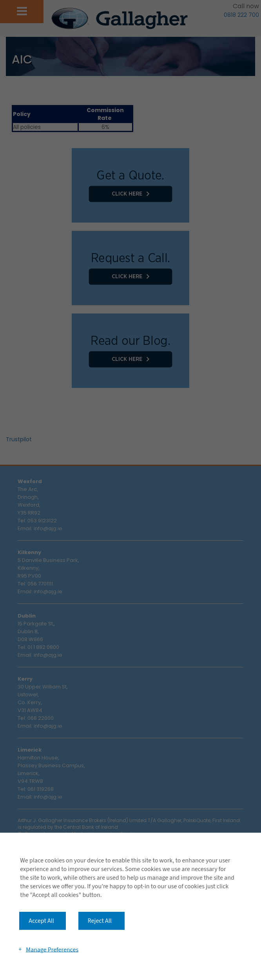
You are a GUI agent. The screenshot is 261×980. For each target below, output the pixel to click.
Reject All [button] (100, 921)
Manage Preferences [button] (52, 949)
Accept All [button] (41, 921)
